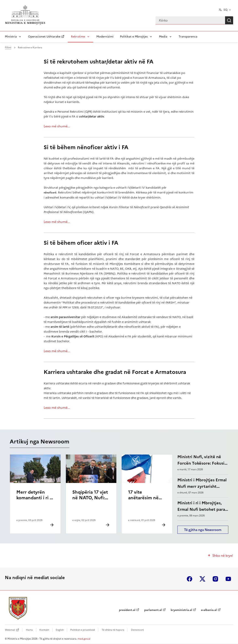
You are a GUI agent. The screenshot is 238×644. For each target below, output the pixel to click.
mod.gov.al (84, 639)
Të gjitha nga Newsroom (203, 530)
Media (163, 37)
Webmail (10, 630)
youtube (228, 579)
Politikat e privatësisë (83, 630)
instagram (215, 579)
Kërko (229, 20)
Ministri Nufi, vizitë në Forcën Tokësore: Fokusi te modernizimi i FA (201, 463)
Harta (29, 630)
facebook (190, 579)
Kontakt (44, 630)
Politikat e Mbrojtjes (134, 37)
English (60, 630)
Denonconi (137, 630)
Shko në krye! (223, 556)
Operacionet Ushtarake (44, 37)
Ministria (11, 37)
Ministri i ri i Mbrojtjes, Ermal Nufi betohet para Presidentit (201, 509)
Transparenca (188, 37)
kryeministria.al (181, 610)
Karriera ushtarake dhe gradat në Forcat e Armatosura (115, 372)
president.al (127, 610)
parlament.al (153, 610)
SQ (225, 10)
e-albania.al (209, 610)
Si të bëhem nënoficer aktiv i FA (86, 147)
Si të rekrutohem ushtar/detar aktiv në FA (98, 62)
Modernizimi (105, 37)
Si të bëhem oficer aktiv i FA (81, 243)
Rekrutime (78, 37)
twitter (202, 579)
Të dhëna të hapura (113, 630)
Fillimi (8, 48)
